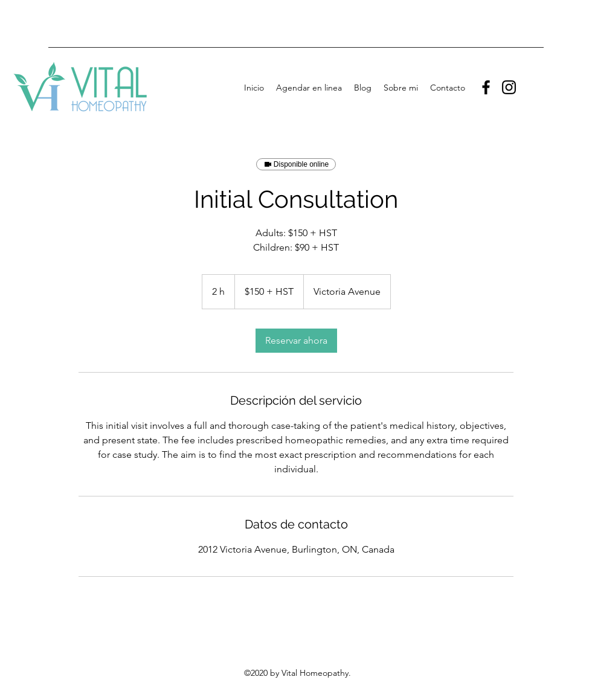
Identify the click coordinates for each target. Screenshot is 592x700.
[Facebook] (486, 87)
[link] (296, 341)
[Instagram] (509, 87)
